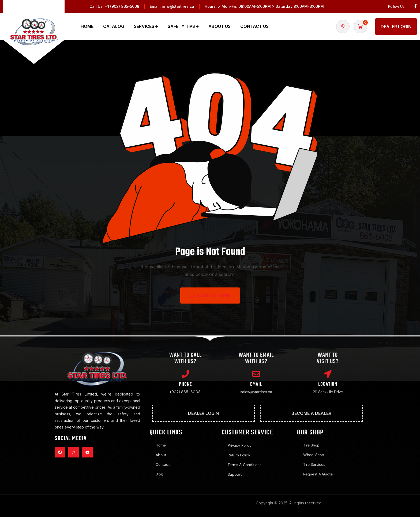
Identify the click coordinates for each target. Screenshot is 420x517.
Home (87, 26)
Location (328, 385)
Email (256, 385)
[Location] (328, 374)
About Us (220, 26)
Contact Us (254, 26)
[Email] (256, 374)
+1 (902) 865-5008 (122, 6)
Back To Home (210, 296)
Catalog (114, 26)
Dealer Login (396, 27)
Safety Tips (181, 26)
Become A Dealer (311, 414)
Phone (185, 385)
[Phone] (185, 374)
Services (144, 26)
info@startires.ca (178, 6)
